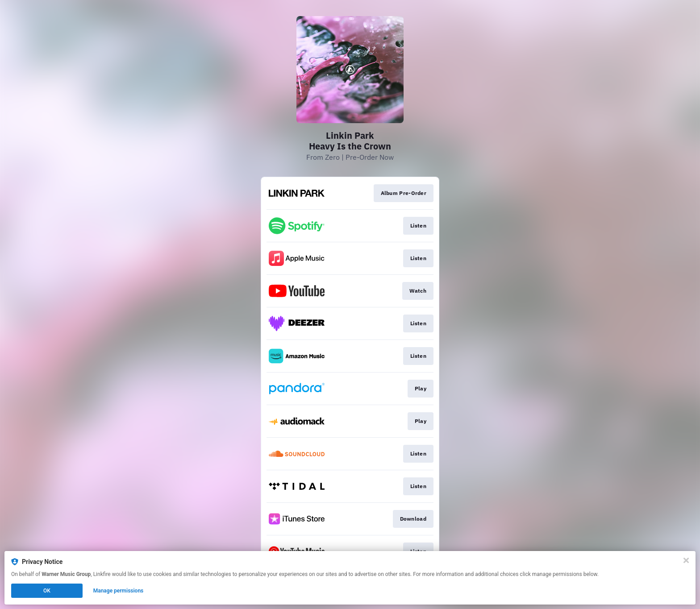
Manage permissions (119, 591)
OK (47, 591)
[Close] (686, 560)
